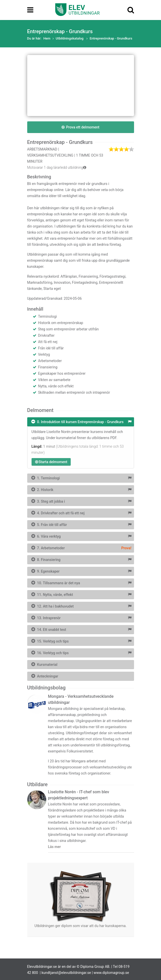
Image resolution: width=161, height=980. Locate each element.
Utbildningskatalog (70, 38)
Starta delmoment (51, 462)
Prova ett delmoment (80, 127)
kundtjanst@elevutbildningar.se (66, 973)
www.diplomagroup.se (111, 973)
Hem (47, 38)
